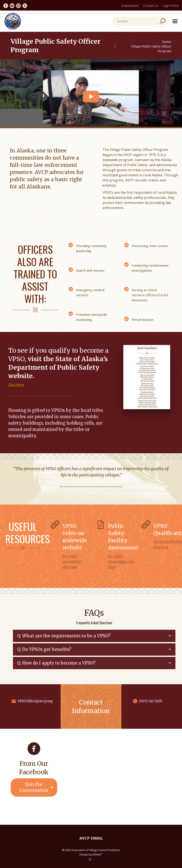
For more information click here (72, 561)
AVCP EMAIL (91, 838)
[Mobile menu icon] (175, 21)
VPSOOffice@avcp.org (35, 701)
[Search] (140, 21)
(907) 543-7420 (151, 701)
